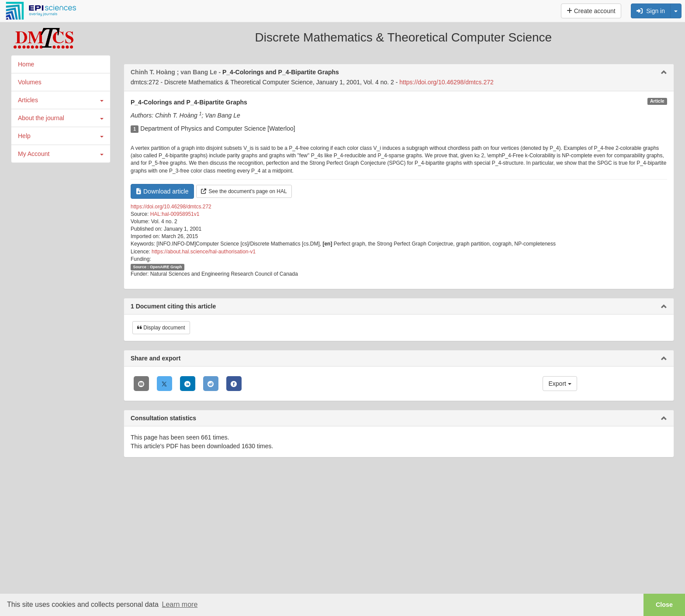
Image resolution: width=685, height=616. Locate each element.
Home (26, 64)
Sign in (651, 11)
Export (560, 384)
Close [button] (664, 605)
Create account (591, 11)
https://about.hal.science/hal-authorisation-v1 (204, 252)
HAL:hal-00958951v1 (175, 214)
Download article (163, 191)
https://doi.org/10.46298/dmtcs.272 (446, 82)
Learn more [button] (180, 604)
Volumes (30, 82)
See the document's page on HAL (244, 191)
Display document (161, 328)
